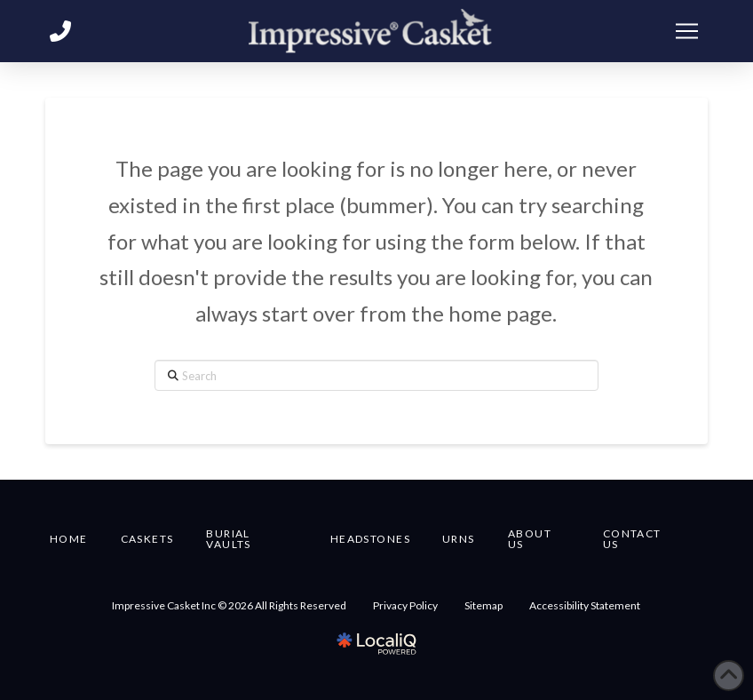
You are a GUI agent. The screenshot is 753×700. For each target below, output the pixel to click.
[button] (686, 31)
